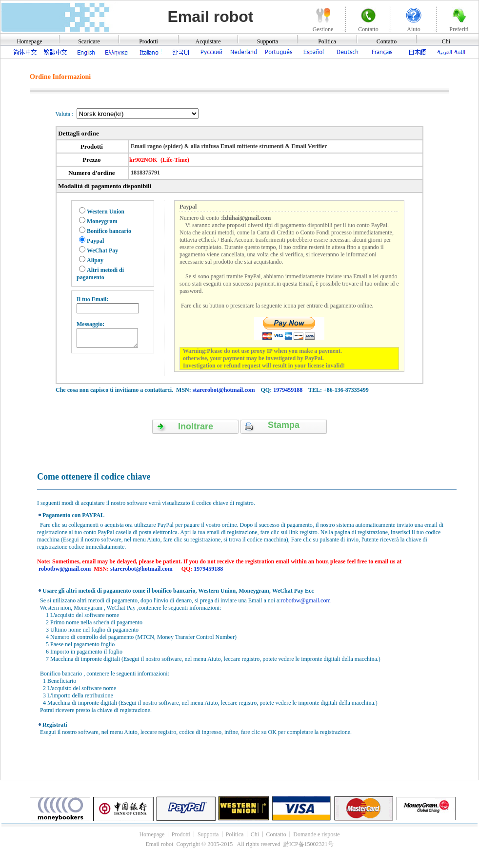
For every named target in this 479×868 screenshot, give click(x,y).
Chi (446, 41)
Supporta (268, 41)
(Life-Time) (175, 160)
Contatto (387, 41)
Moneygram (102, 221)
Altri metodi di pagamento (100, 274)
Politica (327, 41)
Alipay (95, 260)
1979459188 (288, 390)
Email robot (210, 17)
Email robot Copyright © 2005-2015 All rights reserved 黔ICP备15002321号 (239, 844)
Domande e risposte (316, 834)
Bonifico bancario (109, 231)
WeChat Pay (102, 251)
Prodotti (149, 41)
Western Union (106, 212)
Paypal (95, 241)
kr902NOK (143, 160)
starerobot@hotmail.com (224, 390)
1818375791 (145, 173)
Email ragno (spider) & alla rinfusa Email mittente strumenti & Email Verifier (228, 146)
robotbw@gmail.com (65, 569)
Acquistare (208, 41)
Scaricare (89, 41)
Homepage (30, 41)
